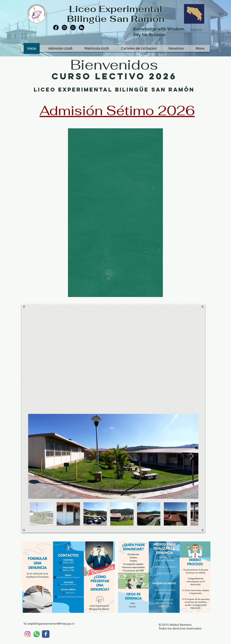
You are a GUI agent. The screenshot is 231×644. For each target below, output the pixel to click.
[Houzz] (82, 28)
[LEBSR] (46, 634)
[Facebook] (56, 28)
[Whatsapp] (73, 28)
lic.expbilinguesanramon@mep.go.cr (49, 623)
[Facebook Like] (77, 40)
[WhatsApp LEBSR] (37, 634)
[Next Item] (192, 456)
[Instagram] (64, 28)
